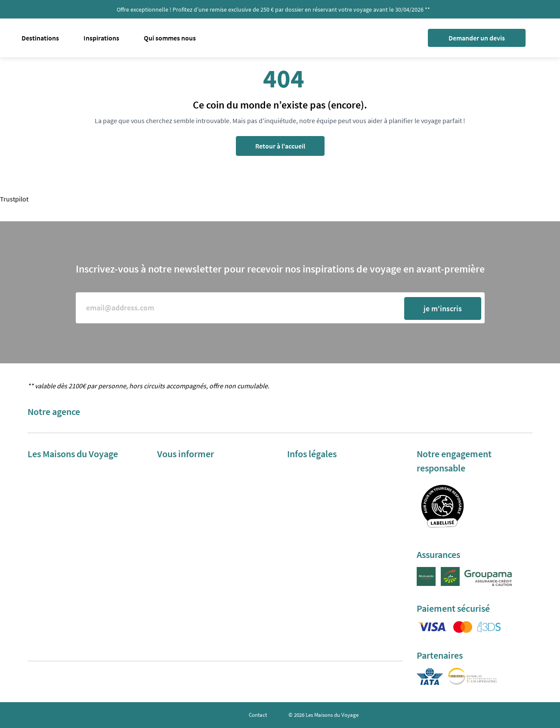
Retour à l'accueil (280, 146)
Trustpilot (14, 199)
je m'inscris (443, 308)
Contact (258, 715)
